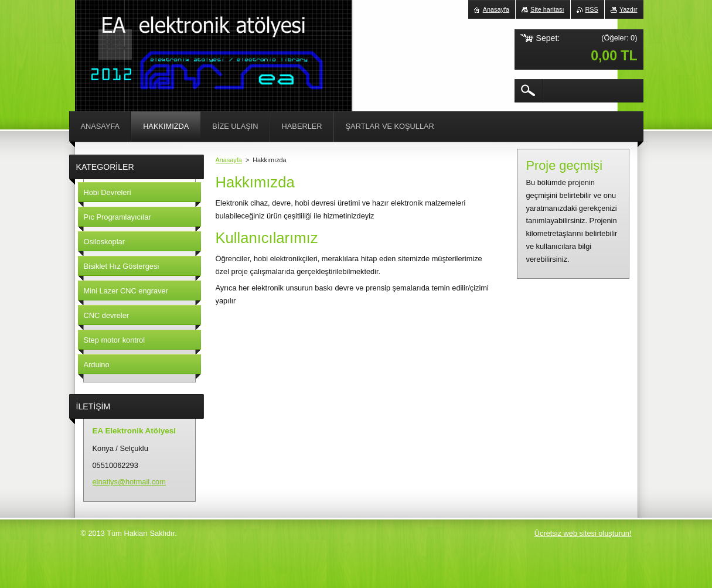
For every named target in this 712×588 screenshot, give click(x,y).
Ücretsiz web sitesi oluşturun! (583, 533)
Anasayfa (229, 160)
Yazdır (628, 9)
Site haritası (547, 9)
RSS (592, 9)
